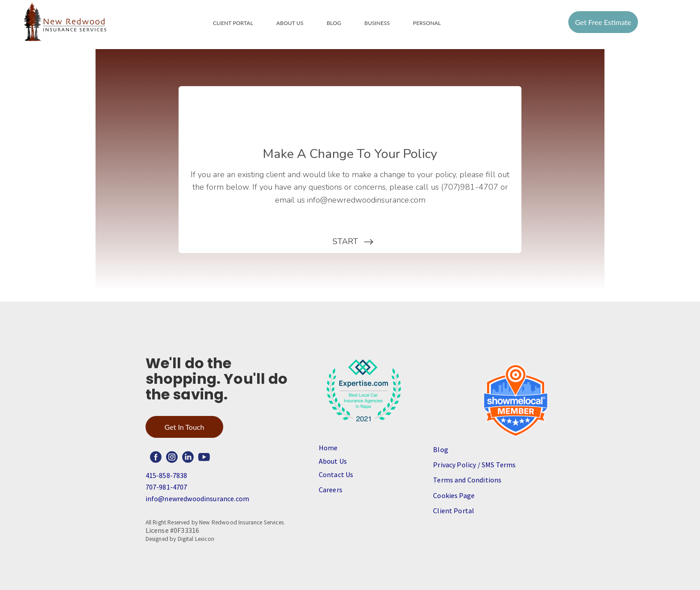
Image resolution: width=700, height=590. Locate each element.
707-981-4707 (167, 487)
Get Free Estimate (603, 22)
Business (377, 23)
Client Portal (233, 23)
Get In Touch (185, 427)
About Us (290, 23)
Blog (334, 23)
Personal (427, 23)
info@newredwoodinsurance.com (197, 499)
